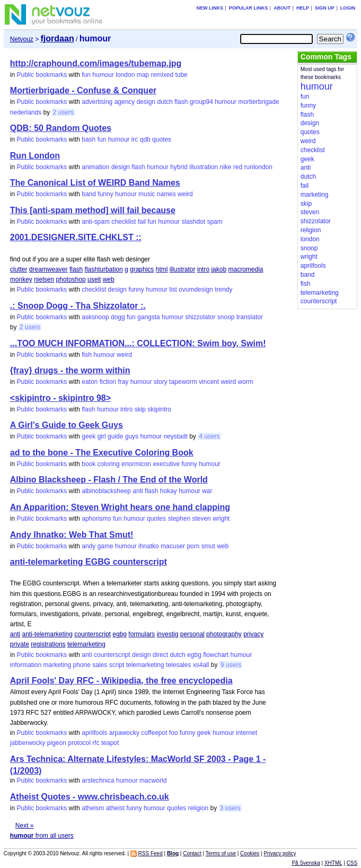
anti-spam (96, 222)
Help (303, 8)
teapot (110, 743)
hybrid (179, 167)
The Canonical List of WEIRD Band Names (95, 183)
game (105, 546)
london (125, 75)
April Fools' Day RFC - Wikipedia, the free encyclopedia (121, 681)
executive (166, 464)
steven (201, 519)
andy (89, 546)
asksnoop (95, 317)
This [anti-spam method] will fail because (93, 210)
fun (86, 75)
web (109, 279)
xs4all (201, 665)
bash (89, 139)
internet (246, 733)
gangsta (149, 317)
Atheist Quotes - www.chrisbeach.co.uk (90, 797)
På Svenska (306, 863)
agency (125, 102)
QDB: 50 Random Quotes (61, 128)
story (161, 382)
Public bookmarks (42, 75)
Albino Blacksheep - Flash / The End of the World (109, 480)
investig (168, 634)
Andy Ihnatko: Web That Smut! (72, 535)
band (89, 194)
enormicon (136, 464)
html (162, 269)
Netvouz (22, 39)
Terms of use (221, 853)
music (147, 194)
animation (95, 167)
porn (193, 546)
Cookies (250, 853)
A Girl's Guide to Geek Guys (67, 425)
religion (198, 808)
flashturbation (104, 269)
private (20, 644)
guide (115, 436)
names (166, 194)
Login (348, 8)
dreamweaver (49, 269)
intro (203, 269)
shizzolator (200, 317)
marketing (58, 665)
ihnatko (149, 546)
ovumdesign (196, 290)
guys (132, 436)
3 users (230, 808)
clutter (19, 269)
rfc (96, 743)
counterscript (93, 634)
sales (100, 665)
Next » (25, 826)
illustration (204, 167)
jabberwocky (28, 743)
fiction (108, 382)
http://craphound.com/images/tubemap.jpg (96, 63)
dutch (165, 102)
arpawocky (124, 733)
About (282, 8)
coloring (109, 464)
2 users (63, 112)
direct (160, 655)
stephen (179, 519)
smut (208, 546)
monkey (21, 279)
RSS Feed (151, 853)
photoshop (71, 279)
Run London (35, 156)
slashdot (193, 222)
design (146, 102)
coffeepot (154, 733)
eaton (90, 382)
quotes (162, 139)
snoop (226, 317)
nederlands (26, 112)
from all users (42, 836)
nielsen (44, 279)
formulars (142, 634)
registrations (48, 644)
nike (225, 167)
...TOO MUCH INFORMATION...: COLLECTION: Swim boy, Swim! (138, 343)
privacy (253, 634)
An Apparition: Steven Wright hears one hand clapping (120, 507)
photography (224, 634)
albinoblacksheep (106, 491)
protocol (79, 743)
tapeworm (183, 382)
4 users (209, 436)
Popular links (249, 8)
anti (138, 491)
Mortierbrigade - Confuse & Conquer (83, 90)
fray (123, 382)
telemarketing (86, 644)
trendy (223, 290)
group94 (201, 102)
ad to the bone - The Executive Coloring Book (102, 453)
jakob (219, 269)
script (117, 665)
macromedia (245, 269)
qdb (145, 139)
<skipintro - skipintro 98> (60, 398)
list (173, 290)
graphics (142, 269)
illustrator (183, 269)
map (143, 75)
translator (250, 317)
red (238, 167)
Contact (192, 853)
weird (185, 194)
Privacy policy (280, 853)
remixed (162, 75)
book (89, 464)
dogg (118, 317)
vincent (209, 382)
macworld (153, 781)
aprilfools (94, 733)
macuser (173, 546)
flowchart (216, 655)
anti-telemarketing (47, 634)
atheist (115, 808)
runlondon (258, 167)
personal (192, 634)
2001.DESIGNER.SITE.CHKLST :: (76, 237)
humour (103, 75)
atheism (93, 808)
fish (87, 355)
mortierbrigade (258, 102)
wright (221, 519)
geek (89, 436)
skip (140, 409)
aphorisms (96, 519)
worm (246, 382)
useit (94, 279)
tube (181, 75)
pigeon (57, 743)
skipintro (159, 409)
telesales (178, 665)
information (26, 665)
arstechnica (98, 781)
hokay (169, 491)
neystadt (175, 436)
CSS (352, 863)
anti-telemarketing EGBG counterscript (89, 562)
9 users (231, 665)
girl (102, 436)
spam (214, 222)
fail (142, 222)
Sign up (325, 8)
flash (181, 102)
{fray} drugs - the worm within (70, 370)
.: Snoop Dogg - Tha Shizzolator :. (78, 306)
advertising (97, 102)
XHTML (333, 863)
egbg (120, 634)
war (207, 491)
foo (174, 733)
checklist (124, 222)
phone (82, 665)
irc (135, 139)
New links (210, 8)
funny (105, 194)
